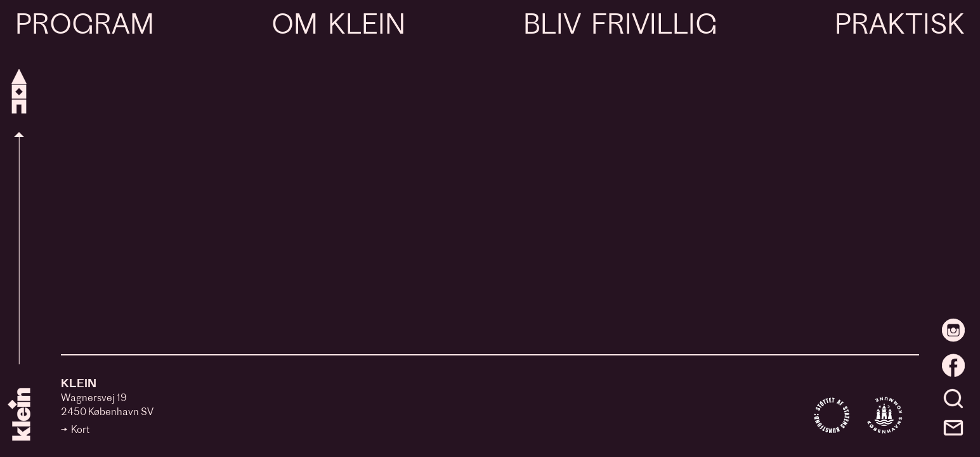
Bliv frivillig (620, 27)
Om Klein (338, 27)
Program (85, 27)
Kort (80, 431)
